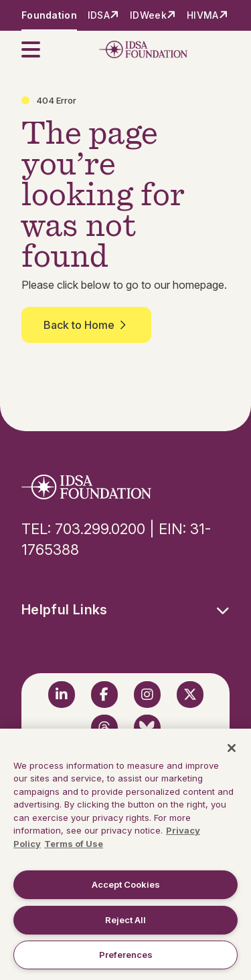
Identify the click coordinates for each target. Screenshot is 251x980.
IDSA (99, 15)
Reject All (125, 920)
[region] (125, 854)
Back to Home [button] (86, 325)
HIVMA (202, 15)
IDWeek (148, 15)
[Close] (232, 748)
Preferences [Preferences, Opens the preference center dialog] (126, 955)
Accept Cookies (126, 884)
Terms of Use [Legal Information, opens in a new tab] (74, 844)
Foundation (49, 15)
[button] (39, 49)
